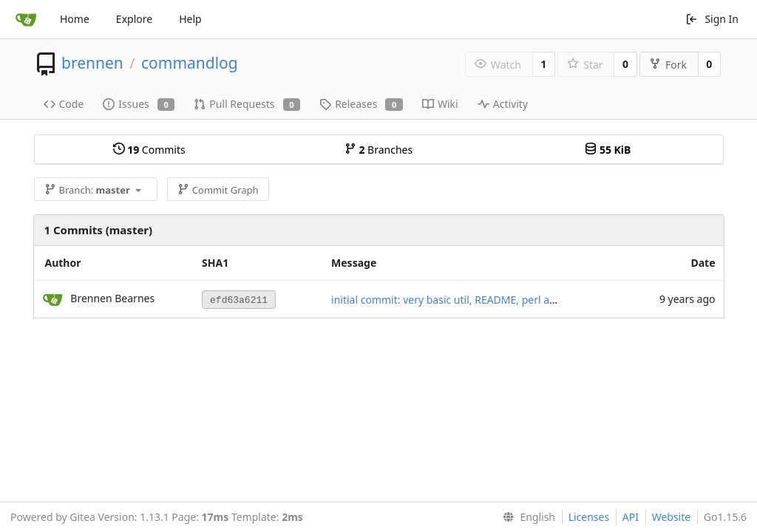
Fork (668, 65)
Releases (361, 104)
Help (190, 19)
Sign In (712, 19)
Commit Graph (218, 190)
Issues (139, 104)
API (631, 517)
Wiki (440, 104)
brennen (92, 63)
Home (75, 19)
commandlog (190, 63)
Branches (378, 150)
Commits (149, 150)
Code (64, 104)
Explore (134, 19)
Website (672, 517)
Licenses (589, 517)
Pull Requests (247, 104)
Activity (503, 104)
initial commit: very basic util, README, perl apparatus (462, 300)
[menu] (526, 517)
